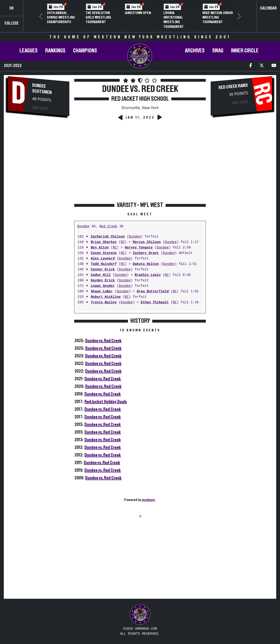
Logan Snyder (103, 286)
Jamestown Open (138, 13)
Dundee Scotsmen (42, 89)
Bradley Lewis (148, 275)
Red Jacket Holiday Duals (106, 402)
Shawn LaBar (102, 292)
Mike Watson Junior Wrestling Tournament (218, 17)
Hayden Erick (103, 281)
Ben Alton (100, 248)
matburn (148, 500)
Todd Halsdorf (104, 264)
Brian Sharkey (104, 242)
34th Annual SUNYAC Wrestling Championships (61, 17)
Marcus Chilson (147, 242)
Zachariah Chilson (108, 237)
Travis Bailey (104, 302)
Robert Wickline (106, 297)
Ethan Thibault (155, 302)
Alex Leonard (103, 259)
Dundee (83, 226)
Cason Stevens (104, 253)
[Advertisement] (39, 200)
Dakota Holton (146, 264)
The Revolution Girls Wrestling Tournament (98, 17)
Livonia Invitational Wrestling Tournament (174, 20)
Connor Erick (103, 270)
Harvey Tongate (139, 248)
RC (123, 242)
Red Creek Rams (233, 87)
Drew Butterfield (153, 292)
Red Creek (108, 226)
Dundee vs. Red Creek (103, 341)
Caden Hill (101, 275)
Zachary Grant (146, 253)
